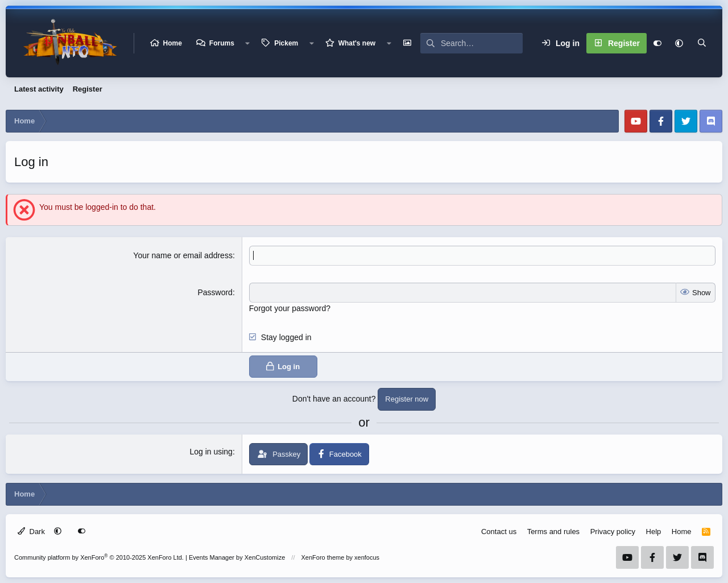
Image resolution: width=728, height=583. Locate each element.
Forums (222, 43)
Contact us (499, 532)
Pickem (286, 43)
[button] (247, 43)
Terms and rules (553, 532)
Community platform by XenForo (99, 557)
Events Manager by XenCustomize (237, 557)
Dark (31, 532)
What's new (357, 43)
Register (88, 89)
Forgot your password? (290, 308)
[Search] (482, 43)
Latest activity (39, 89)
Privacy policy (613, 532)
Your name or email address (183, 255)
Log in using (211, 452)
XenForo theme (323, 557)
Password (215, 292)
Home (173, 43)
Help (654, 532)
